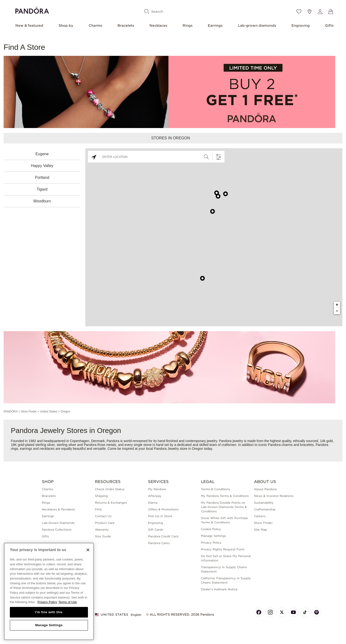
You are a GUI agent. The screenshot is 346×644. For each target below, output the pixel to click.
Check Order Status (110, 489)
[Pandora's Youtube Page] (293, 612)
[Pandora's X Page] (282, 612)
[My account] (320, 12)
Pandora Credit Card (163, 536)
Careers (260, 516)
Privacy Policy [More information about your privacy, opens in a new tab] (47, 602)
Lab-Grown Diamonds (58, 523)
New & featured (29, 26)
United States (49, 412)
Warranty (102, 530)
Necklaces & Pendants (58, 509)
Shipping (101, 496)
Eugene (42, 154)
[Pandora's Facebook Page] (259, 612)
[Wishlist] (299, 12)
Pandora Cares (159, 543)
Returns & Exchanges (111, 503)
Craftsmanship (265, 509)
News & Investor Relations (274, 496)
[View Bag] (331, 12)
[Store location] (309, 12)
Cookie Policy (211, 529)
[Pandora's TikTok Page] (305, 612)
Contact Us (103, 516)
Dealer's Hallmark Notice (219, 589)
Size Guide (103, 536)
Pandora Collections (57, 530)
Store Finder (29, 412)
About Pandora (265, 489)
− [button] (337, 311)
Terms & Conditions (215, 489)
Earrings (215, 26)
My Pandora (157, 489)
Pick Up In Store (160, 516)
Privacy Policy (211, 543)
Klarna (153, 503)
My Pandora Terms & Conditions (225, 496)
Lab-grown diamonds (257, 26)
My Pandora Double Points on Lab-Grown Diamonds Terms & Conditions (224, 507)
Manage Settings (213, 536)
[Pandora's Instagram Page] (270, 612)
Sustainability (264, 503)
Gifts (329, 26)
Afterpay (155, 496)
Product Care (105, 523)
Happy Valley (42, 166)
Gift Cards (155, 530)
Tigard (42, 189)
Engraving (301, 26)
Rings (188, 26)
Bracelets (126, 26)
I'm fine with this (49, 612)
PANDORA (11, 412)
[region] (49, 591)
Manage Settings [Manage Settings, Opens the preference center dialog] (49, 625)
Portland (42, 177)
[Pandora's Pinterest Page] (316, 612)
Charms (95, 26)
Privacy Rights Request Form (223, 549)
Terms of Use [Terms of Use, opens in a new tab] (68, 602)
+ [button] (337, 305)
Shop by (66, 26)
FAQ (98, 509)
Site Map (260, 530)
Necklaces (158, 26)
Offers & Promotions (163, 509)
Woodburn (42, 201)
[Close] (88, 550)
